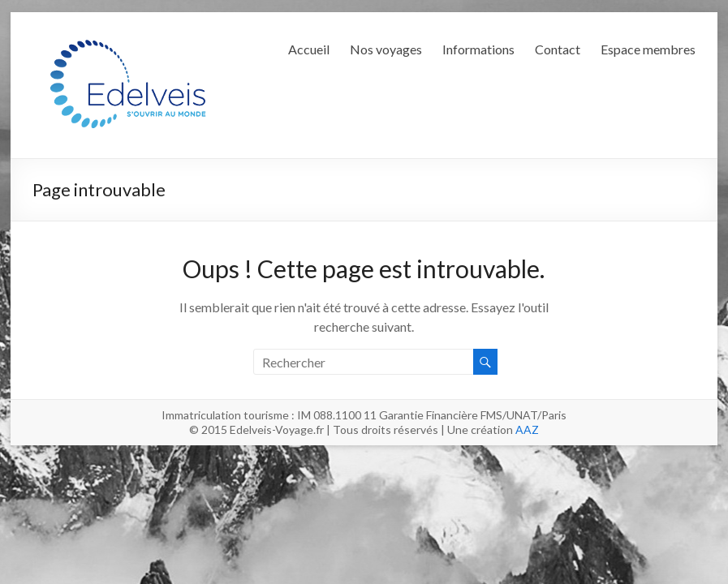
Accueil (309, 49)
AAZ (527, 429)
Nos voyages (386, 49)
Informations (478, 49)
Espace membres (648, 49)
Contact (558, 49)
